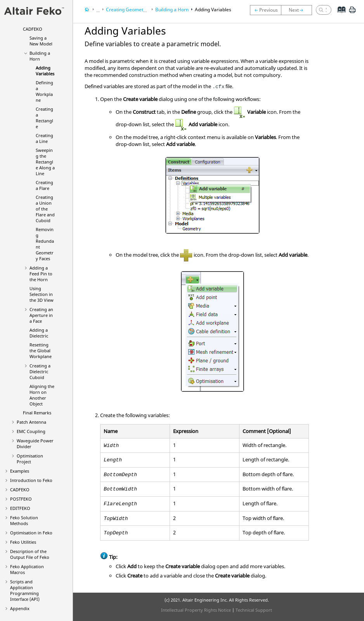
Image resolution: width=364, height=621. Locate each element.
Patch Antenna (31, 422)
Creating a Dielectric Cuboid (40, 371)
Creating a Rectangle (44, 118)
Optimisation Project (30, 459)
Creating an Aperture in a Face (41, 315)
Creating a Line (44, 138)
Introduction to (31, 480)
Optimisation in (31, 533)
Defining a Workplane (44, 91)
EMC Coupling (31, 431)
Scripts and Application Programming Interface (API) (25, 590)
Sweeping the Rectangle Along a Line (45, 162)
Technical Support (254, 610)
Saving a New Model (41, 41)
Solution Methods (24, 520)
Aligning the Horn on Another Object (42, 395)
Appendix (20, 608)
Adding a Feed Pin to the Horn (41, 274)
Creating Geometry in (140, 10)
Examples (20, 471)
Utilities (23, 542)
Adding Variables (45, 71)
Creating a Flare (44, 185)
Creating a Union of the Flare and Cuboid (45, 209)
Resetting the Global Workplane (41, 351)
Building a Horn (40, 56)
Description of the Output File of (30, 554)
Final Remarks (37, 413)
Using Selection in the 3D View (42, 294)
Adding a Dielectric (39, 333)
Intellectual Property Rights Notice (196, 610)
